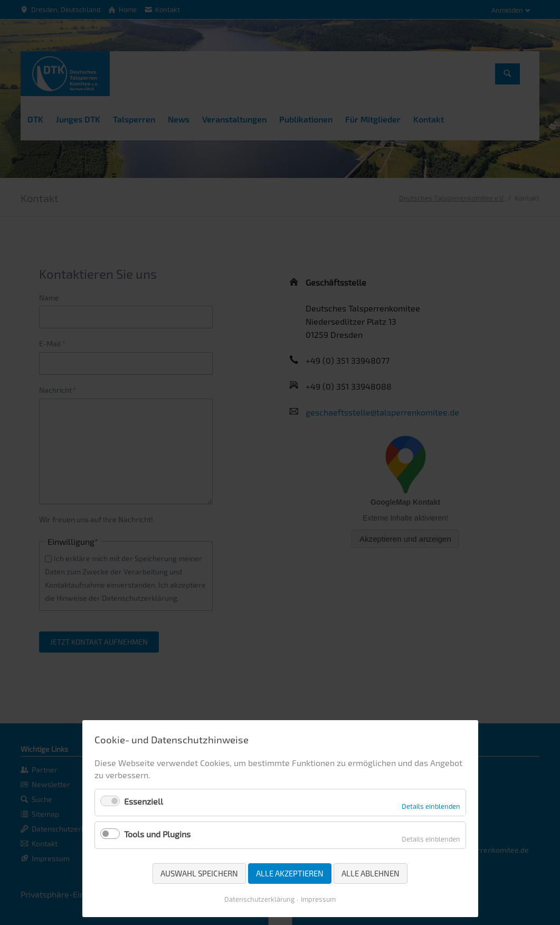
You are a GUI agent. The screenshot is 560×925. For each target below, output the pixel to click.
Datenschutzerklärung (259, 899)
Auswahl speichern (199, 873)
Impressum (318, 899)
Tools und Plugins (157, 834)
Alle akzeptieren (290, 873)
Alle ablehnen (371, 873)
